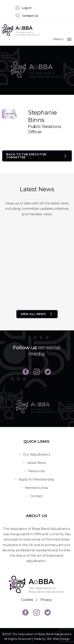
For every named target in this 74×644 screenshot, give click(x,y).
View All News (33, 313)
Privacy (47, 599)
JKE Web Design (58, 637)
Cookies (28, 599)
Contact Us (27, 16)
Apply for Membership (37, 478)
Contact (37, 494)
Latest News (37, 461)
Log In (23, 8)
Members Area (37, 486)
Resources (37, 469)
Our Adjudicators (37, 453)
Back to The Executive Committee (26, 156)
